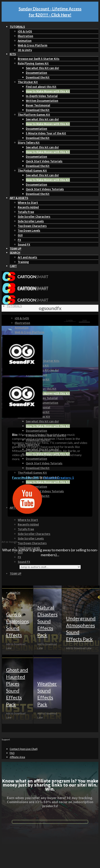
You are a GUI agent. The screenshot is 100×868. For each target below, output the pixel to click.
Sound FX (24, 244)
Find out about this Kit (41, 87)
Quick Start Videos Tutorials (45, 189)
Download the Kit (38, 77)
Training (23, 262)
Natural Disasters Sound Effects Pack (47, 621)
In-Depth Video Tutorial (42, 96)
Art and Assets (27, 257)
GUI (20, 235)
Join (84, 320)
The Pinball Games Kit (32, 170)
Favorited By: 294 (25, 477)
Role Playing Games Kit (33, 63)
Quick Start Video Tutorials (44, 161)
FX (19, 240)
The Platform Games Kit (34, 115)
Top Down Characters (32, 226)
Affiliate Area (17, 757)
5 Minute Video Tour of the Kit (46, 133)
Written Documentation (42, 101)
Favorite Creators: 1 (58, 477)
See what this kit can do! (42, 119)
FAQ (12, 753)
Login (70, 320)
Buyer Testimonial (38, 105)
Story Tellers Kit (29, 143)
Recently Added (28, 207)
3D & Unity (25, 50)
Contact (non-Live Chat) (24, 749)
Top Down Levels (29, 230)
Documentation (36, 73)
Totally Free (26, 212)
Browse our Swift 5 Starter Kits (39, 59)
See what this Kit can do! (42, 68)
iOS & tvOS (25, 31)
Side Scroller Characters (34, 216)
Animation (25, 41)
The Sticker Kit (28, 82)
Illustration (25, 36)
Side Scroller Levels (31, 221)
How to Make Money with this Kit (48, 91)
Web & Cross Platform (33, 45)
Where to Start (28, 203)
